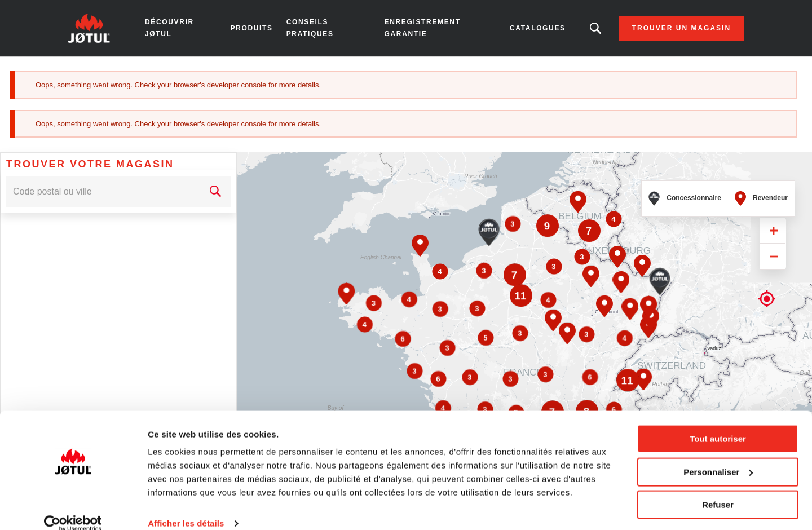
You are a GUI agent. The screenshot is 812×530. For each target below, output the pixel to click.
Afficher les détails (186, 508)
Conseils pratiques (310, 28)
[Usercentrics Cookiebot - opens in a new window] (73, 508)
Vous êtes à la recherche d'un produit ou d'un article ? (595, 28)
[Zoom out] (773, 218)
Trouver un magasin (681, 28)
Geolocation (767, 253)
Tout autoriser (718, 423)
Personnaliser (718, 456)
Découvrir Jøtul (169, 28)
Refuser (718, 489)
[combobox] (103, 153)
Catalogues (538, 28)
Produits (251, 28)
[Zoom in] (773, 192)
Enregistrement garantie (423, 28)
